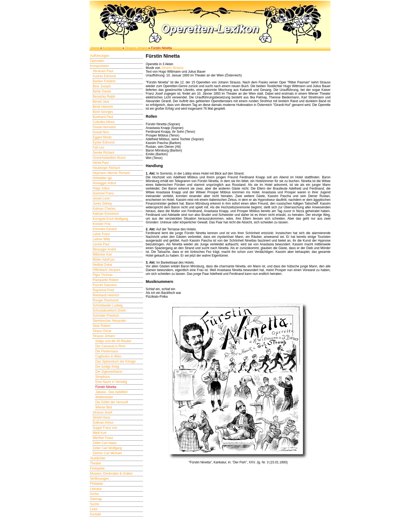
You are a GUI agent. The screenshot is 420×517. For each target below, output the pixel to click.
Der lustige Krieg (107, 367)
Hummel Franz (103, 193)
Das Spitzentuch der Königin (116, 361)
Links (94, 509)
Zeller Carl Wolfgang (107, 448)
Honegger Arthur (104, 183)
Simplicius (103, 377)
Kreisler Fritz (102, 224)
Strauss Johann (136, 48)
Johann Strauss (172, 68)
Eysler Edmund (104, 142)
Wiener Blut (104, 407)
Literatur (96, 489)
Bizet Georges (103, 112)
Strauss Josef (102, 412)
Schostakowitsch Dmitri (109, 311)
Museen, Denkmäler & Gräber (111, 474)
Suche (95, 504)
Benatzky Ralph (104, 97)
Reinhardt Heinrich (106, 295)
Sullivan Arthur (103, 423)
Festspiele (97, 468)
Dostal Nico (101, 132)
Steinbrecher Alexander (109, 321)
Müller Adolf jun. (104, 260)
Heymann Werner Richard (111, 173)
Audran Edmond (104, 76)
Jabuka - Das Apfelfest (111, 392)
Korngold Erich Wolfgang (110, 219)
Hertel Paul (101, 163)
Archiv (94, 494)
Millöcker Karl (102, 254)
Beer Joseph (102, 86)
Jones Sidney (102, 204)
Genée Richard (104, 153)
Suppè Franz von (105, 428)
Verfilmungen (99, 479)
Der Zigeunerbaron (109, 372)
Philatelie (97, 484)
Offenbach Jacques (106, 270)
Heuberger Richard (106, 168)
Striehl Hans (101, 418)
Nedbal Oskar (102, 265)
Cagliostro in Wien (108, 356)
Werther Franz (103, 438)
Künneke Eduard (105, 229)
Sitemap (96, 499)
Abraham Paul (103, 71)
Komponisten (112, 48)
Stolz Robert (102, 326)
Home (95, 48)
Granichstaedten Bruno (109, 158)
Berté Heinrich (103, 107)
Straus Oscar (102, 331)
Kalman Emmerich (106, 214)
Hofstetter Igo (102, 178)
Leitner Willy (101, 239)
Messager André (104, 249)
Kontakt (95, 514)
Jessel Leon (101, 198)
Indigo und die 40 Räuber (113, 341)
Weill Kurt (100, 433)
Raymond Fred (103, 290)
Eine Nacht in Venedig (111, 382)
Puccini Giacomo (105, 285)
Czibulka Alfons (104, 122)
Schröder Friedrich (106, 316)
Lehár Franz (101, 234)
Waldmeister (104, 397)
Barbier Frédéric (104, 81)
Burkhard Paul (103, 117)
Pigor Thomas (103, 275)
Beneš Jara (101, 102)
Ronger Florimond (106, 300)
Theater (95, 463)
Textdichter (98, 458)
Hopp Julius (101, 188)
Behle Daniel (102, 91)
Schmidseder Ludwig (108, 305)
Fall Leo (98, 147)
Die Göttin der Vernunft (112, 402)
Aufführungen (100, 56)
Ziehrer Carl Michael (107, 453)
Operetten (97, 61)
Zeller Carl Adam (105, 443)
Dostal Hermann (104, 127)
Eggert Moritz (102, 137)
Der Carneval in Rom (110, 346)
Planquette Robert (106, 280)
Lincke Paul (101, 244)
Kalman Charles (104, 209)
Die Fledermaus (107, 351)
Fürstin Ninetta (106, 387)
